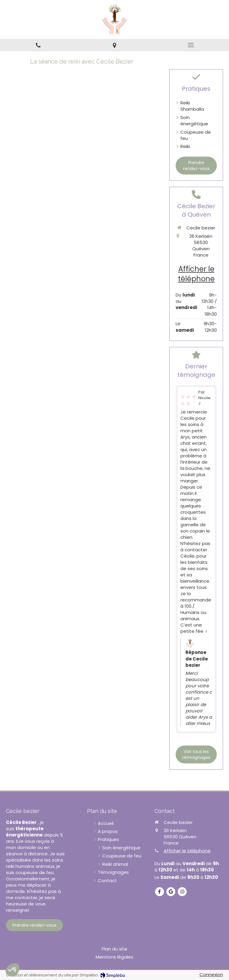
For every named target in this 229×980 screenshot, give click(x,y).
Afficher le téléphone (196, 274)
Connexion (211, 974)
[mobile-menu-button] (191, 45)
